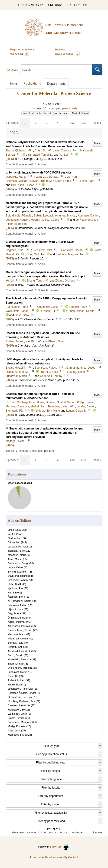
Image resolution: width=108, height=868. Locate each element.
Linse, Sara (14, 530)
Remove (98, 832)
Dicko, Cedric (15, 655)
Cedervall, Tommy (18, 580)
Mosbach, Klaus (17, 555)
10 (44, 108)
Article (42, 164)
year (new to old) (66, 108)
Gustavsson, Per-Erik (20, 697)
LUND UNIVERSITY (30, 5)
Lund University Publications (64, 25)
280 (24, 530)
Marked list (20, 54)
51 (26, 609)
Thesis (10, 451)
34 (30, 672)
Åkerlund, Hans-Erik (19, 651)
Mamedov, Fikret (17, 735)
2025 (10, 159)
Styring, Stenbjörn (18, 572)
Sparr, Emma (15, 664)
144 (24, 542)
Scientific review (48, 290)
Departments (56, 84)
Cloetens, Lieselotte (19, 705)
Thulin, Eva (14, 685)
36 (26, 664)
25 (29, 726)
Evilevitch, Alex (16, 680)
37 (34, 659)
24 (29, 735)
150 (23, 538)
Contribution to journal (19, 164)
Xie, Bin (12, 593)
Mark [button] (97, 143)
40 (31, 639)
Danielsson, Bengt (18, 563)
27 (38, 701)
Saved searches (67, 54)
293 (83, 123)
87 (26, 567)
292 (72, 123)
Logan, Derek (16, 567)
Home (13, 83)
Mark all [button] (76, 113)
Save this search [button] (62, 113)
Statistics (60, 49)
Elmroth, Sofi (15, 647)
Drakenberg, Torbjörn (20, 668)
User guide (37, 857)
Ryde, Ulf (13, 676)
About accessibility (56, 857)
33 (21, 676)
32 (28, 680)
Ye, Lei (12, 534)
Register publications (22, 49)
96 (29, 555)
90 (32, 563)
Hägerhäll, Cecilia (18, 639)
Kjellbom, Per (15, 588)
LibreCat (60, 847)
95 (25, 559)
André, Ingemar (17, 622)
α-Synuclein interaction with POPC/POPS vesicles (39, 173)
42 (35, 630)
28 (35, 697)
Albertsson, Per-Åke (19, 626)
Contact (73, 857)
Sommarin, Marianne (20, 722)
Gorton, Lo (14, 538)
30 (23, 685)
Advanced (12, 70)
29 (36, 689)
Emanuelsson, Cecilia (20, 630)
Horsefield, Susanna (19, 659)
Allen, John (14, 730)
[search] (56, 70)
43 (33, 626)
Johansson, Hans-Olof (21, 689)
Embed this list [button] (43, 113)
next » (97, 123)
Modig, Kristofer (17, 726)
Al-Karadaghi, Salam (20, 601)
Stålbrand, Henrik (18, 576)
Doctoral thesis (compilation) (36, 451)
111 (28, 551)
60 (28, 597)
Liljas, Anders (15, 609)
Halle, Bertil (14, 584)
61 (26, 588)
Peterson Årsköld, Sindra (22, 693)
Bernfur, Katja (16, 643)
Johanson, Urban (18, 605)
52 (30, 605)
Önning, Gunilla (17, 618)
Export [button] (86, 113)
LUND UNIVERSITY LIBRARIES (67, 5)
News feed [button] (28, 113)
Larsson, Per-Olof (18, 547)
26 (28, 710)
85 (31, 572)
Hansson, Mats (16, 634)
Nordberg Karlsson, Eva (21, 701)
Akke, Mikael (15, 559)
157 (19, 534)
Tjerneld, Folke (16, 551)
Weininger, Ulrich (18, 714)
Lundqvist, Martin (18, 672)
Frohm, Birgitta (16, 718)
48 (28, 618)
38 (33, 651)
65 (24, 584)
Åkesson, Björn (16, 597)
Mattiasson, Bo (16, 710)
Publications (32, 83)
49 (24, 613)
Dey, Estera (15, 613)
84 (30, 576)
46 (28, 622)
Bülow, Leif (14, 542)
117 (31, 547)
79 (31, 580)
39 (25, 647)
